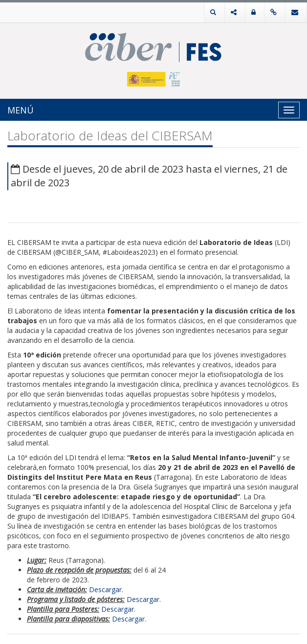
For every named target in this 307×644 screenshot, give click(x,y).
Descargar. (106, 589)
